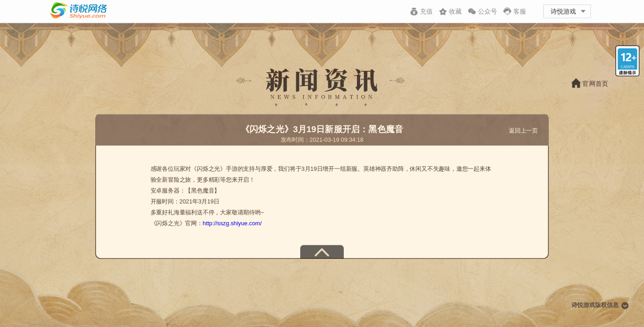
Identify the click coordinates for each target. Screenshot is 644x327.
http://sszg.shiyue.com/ (232, 223)
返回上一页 (523, 130)
